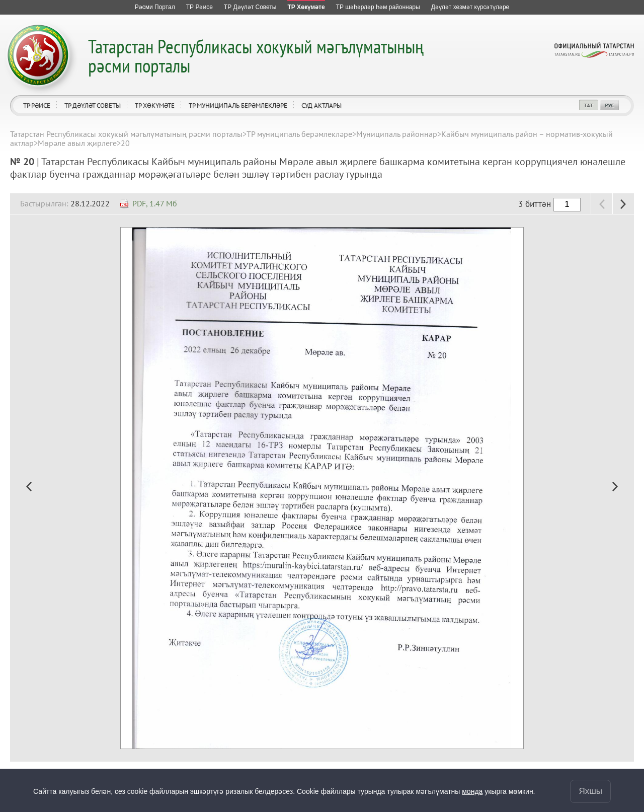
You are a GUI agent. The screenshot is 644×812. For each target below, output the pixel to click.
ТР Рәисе (37, 105)
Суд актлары (321, 105)
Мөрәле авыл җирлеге (77, 143)
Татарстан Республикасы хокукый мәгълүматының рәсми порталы (256, 56)
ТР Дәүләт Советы (93, 105)
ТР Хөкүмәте (155, 105)
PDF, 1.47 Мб (155, 203)
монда (472, 791)
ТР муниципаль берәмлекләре (238, 105)
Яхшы (590, 791)
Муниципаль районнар (397, 134)
